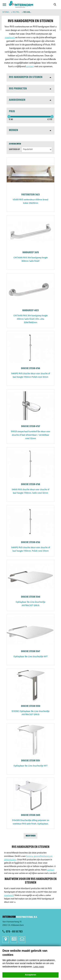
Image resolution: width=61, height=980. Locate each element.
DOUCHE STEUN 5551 (30, 761)
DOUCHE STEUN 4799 (30, 542)
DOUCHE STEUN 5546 (31, 597)
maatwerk (10, 38)
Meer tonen (31, 836)
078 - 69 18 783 (14, 932)
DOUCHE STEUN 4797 (31, 427)
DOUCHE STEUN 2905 (31, 815)
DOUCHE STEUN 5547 (30, 652)
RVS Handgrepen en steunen (26, 77)
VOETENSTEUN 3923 (30, 195)
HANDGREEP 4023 (30, 311)
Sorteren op (14, 149)
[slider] (9, 117)
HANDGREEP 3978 (31, 253)
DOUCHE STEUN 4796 (30, 369)
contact (30, 67)
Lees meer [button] (39, 967)
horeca (29, 856)
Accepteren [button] (30, 975)
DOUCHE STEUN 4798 (30, 485)
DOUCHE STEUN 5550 (31, 706)
